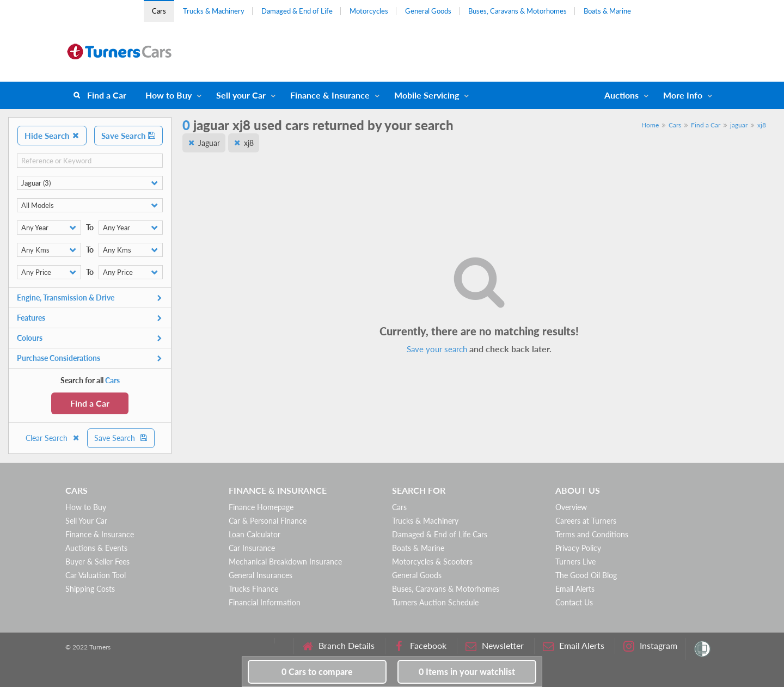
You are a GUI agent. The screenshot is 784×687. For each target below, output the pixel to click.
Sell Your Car (86, 521)
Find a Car (107, 95)
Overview (571, 507)
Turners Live (575, 562)
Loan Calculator (255, 534)
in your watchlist (467, 671)
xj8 (762, 125)
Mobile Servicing (427, 95)
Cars (159, 11)
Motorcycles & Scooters (432, 562)
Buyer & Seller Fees (97, 562)
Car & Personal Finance (268, 521)
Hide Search (52, 136)
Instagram (650, 646)
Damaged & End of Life (297, 11)
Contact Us (574, 602)
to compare (317, 671)
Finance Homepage (261, 507)
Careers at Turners (586, 521)
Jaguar (209, 143)
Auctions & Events (96, 548)
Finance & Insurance (330, 95)
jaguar (739, 125)
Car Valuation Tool (96, 575)
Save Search (128, 136)
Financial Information (265, 602)
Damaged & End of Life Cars (440, 534)
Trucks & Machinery (214, 11)
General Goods (428, 11)
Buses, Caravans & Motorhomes (517, 11)
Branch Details (338, 646)
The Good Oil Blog (586, 575)
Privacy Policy (578, 548)
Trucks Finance (253, 589)
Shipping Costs (90, 589)
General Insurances (261, 575)
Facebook (420, 646)
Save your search (437, 349)
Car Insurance (252, 548)
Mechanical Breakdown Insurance (285, 562)
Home (650, 125)
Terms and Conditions (592, 534)
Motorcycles (369, 11)
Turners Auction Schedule (435, 602)
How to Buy (169, 95)
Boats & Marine (607, 11)
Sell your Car (241, 95)
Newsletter (495, 646)
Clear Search (53, 438)
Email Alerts (575, 589)
